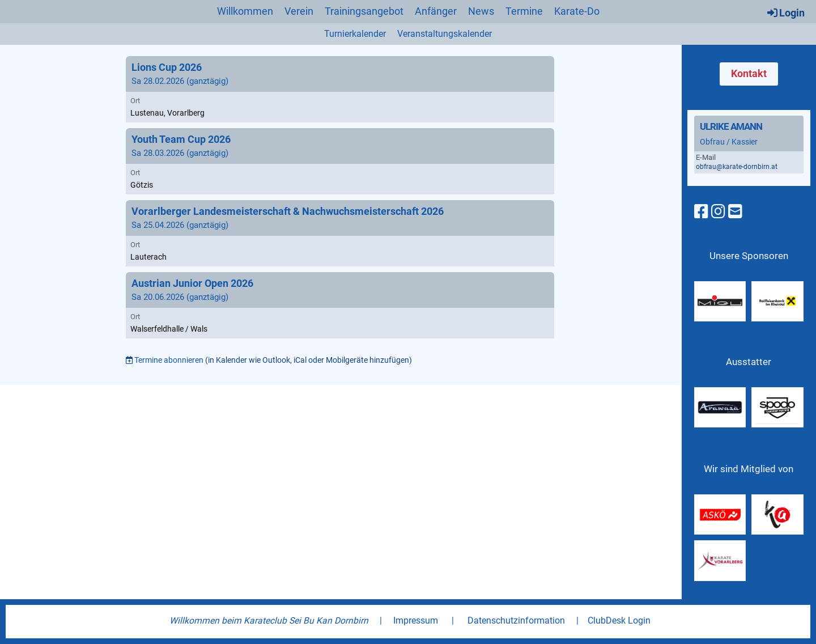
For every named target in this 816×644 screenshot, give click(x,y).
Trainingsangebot (364, 11)
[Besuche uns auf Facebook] (701, 212)
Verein (299, 11)
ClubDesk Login (619, 620)
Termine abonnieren (169, 360)
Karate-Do (577, 11)
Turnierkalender (355, 34)
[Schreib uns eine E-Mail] (735, 212)
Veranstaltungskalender (445, 34)
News (481, 11)
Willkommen (245, 11)
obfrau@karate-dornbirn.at (737, 167)
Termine (524, 11)
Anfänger (436, 11)
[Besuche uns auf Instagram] (718, 212)
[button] (340, 89)
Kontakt (749, 73)
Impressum (416, 620)
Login (785, 12)
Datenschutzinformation (516, 620)
